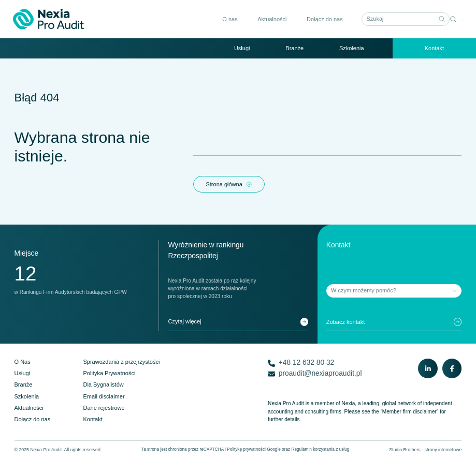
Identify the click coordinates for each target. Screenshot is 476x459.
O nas (229, 19)
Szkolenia (352, 48)
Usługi (242, 48)
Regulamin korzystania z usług (320, 449)
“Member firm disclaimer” (409, 412)
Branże (294, 48)
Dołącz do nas (324, 19)
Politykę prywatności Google (254, 449)
